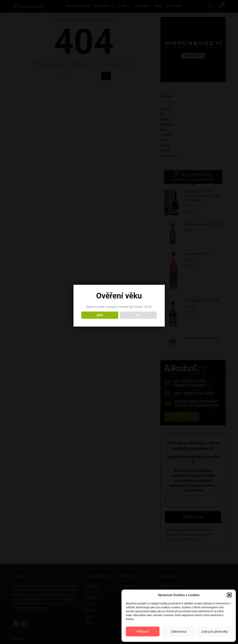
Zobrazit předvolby (215, 631)
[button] (229, 595)
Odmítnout (179, 631)
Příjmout (143, 631)
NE (138, 315)
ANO (100, 315)
